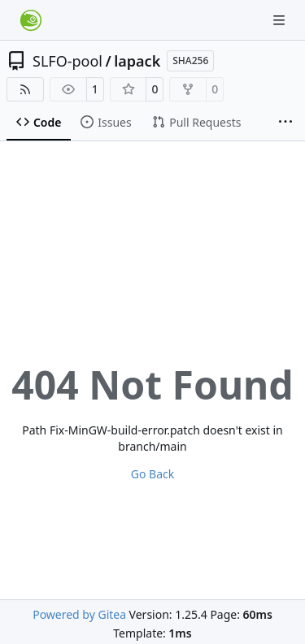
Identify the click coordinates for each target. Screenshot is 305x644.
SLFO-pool (68, 61)
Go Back (152, 474)
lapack (137, 61)
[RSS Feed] (25, 89)
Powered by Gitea (79, 614)
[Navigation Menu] (281, 20)
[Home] (31, 20)
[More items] (285, 123)
